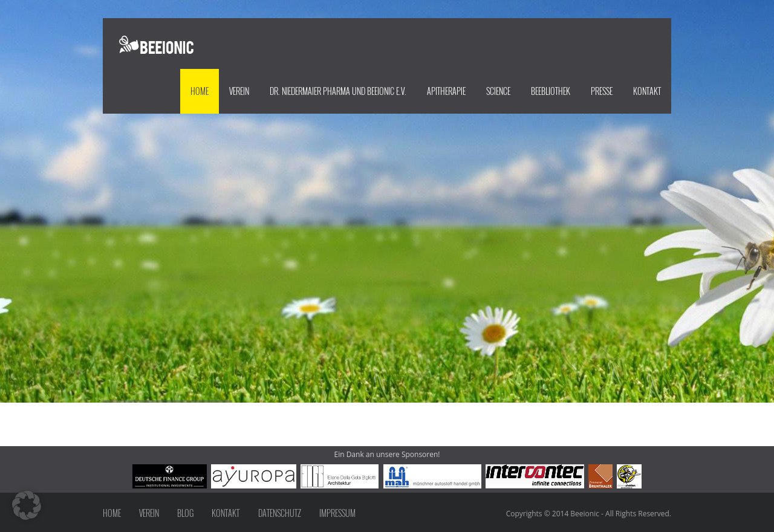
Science (498, 91)
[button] (27, 505)
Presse (602, 91)
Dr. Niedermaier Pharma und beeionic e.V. (338, 91)
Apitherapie (446, 91)
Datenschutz (280, 513)
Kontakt (647, 91)
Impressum (337, 513)
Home (200, 91)
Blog (185, 513)
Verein (239, 91)
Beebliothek (551, 91)
